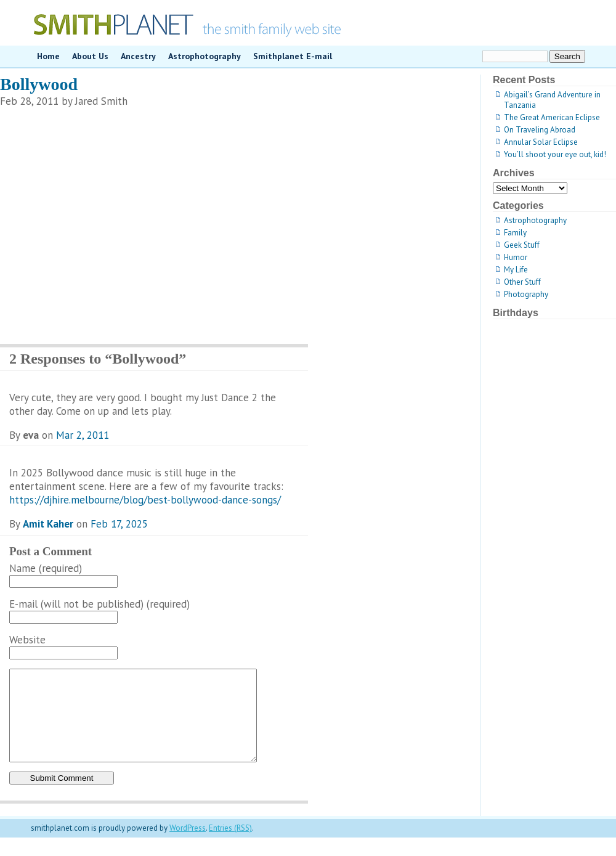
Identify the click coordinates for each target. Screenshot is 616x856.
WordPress (188, 846)
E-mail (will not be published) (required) (99, 604)
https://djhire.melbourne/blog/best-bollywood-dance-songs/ (145, 500)
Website (27, 640)
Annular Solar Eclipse (541, 142)
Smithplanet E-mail (293, 56)
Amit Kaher (48, 524)
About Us (90, 56)
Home (48, 56)
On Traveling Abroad (540, 130)
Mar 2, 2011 (83, 435)
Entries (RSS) (230, 846)
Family (515, 233)
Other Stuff (522, 282)
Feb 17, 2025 (119, 524)
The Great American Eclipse (552, 117)
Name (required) (46, 568)
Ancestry (138, 56)
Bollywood (39, 84)
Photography (526, 294)
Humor (516, 257)
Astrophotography (205, 56)
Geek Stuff (522, 245)
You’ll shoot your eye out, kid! (555, 154)
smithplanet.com (308, 23)
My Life (516, 270)
